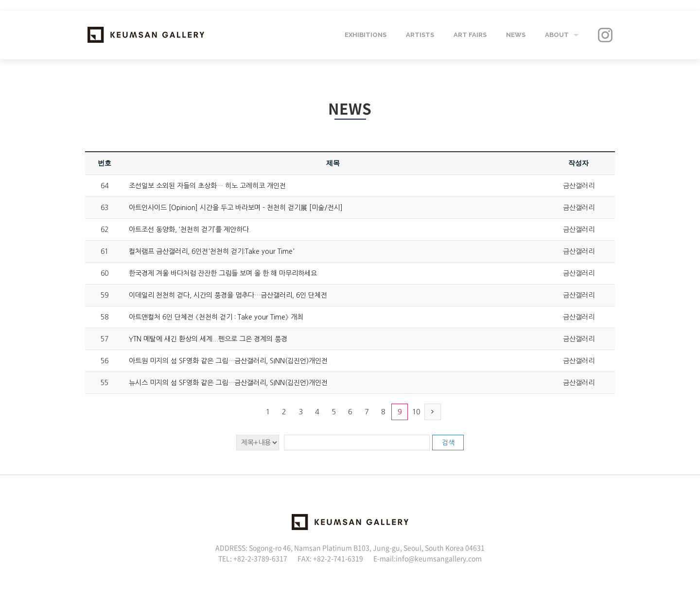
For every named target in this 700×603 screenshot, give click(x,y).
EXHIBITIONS (366, 35)
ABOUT (557, 35)
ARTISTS (420, 35)
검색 (448, 443)
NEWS (516, 35)
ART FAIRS (470, 35)
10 (416, 412)
